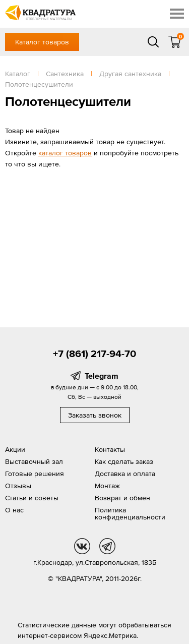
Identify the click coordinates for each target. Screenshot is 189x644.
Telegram (102, 376)
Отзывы (18, 486)
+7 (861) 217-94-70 (94, 354)
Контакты (110, 449)
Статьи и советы (32, 498)
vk (82, 546)
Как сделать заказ (124, 461)
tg (107, 546)
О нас (14, 510)
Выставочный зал (34, 461)
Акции (15, 449)
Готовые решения (35, 474)
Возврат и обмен (122, 498)
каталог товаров (65, 153)
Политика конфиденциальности (130, 513)
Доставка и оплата (125, 474)
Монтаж (107, 486)
